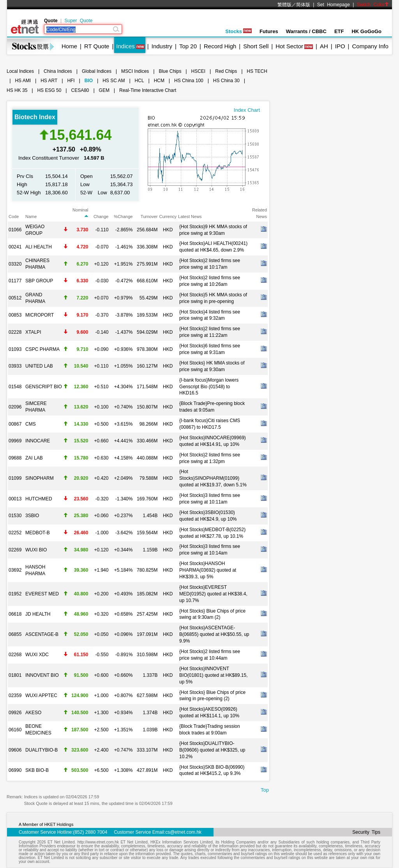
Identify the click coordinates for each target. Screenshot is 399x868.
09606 (15, 750)
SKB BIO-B (37, 770)
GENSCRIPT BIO (44, 387)
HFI (71, 81)
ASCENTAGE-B (42, 634)
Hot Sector (289, 46)
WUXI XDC (37, 655)
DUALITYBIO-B (41, 750)
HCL (139, 81)
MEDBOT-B (38, 533)
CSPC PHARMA (42, 349)
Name (31, 217)
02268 (15, 655)
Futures (269, 31)
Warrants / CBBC (306, 31)
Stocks (238, 31)
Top (265, 790)
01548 (15, 387)
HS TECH (257, 71)
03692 (15, 570)
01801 (15, 675)
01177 (15, 281)
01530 (15, 516)
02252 (15, 533)
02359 (15, 695)
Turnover (149, 217)
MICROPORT (40, 315)
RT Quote (97, 46)
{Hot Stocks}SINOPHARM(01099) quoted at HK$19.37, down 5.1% (213, 478)
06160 (15, 730)
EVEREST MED (42, 594)
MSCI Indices (135, 71)
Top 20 (188, 46)
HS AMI (23, 81)
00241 (15, 247)
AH (324, 46)
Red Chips (226, 71)
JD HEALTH (38, 614)
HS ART (49, 81)
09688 (15, 458)
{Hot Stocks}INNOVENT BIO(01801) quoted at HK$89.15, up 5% (213, 675)
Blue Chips (170, 71)
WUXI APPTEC (41, 695)
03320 (15, 264)
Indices (125, 46)
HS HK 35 (17, 90)
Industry (162, 46)
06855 (15, 634)
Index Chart (247, 110)
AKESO (33, 713)
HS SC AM (114, 81)
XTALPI (33, 332)
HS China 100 (189, 81)
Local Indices (20, 71)
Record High (220, 46)
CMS (31, 424)
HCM (159, 81)
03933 (15, 366)
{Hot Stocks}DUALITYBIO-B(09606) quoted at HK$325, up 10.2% (212, 750)
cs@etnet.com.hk (183, 832)
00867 (15, 424)
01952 (15, 594)
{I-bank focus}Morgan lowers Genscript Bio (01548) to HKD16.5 (209, 387)
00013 (15, 499)
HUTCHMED (39, 499)
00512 (15, 298)
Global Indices (97, 71)
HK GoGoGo (366, 31)
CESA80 (80, 90)
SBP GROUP (39, 281)
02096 (15, 407)
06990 (15, 770)
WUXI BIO (36, 550)
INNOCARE (38, 441)
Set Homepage (334, 5)
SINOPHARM (40, 478)
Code (14, 217)
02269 (15, 550)
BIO (89, 81)
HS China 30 (226, 81)
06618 (15, 614)
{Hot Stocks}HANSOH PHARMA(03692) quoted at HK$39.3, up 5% (208, 570)
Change (101, 217)
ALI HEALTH (39, 247)
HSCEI (199, 71)
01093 (15, 349)
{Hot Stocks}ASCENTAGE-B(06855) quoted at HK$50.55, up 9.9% (214, 634)
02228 (15, 332)
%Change (123, 217)
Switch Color (373, 5)
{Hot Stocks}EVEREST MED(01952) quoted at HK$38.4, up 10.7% (213, 594)
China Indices (58, 71)
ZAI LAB (34, 458)
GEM (104, 90)
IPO (340, 46)
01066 (15, 230)
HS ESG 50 (49, 90)
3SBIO (32, 516)
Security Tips (366, 832)
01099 (15, 478)
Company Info (370, 46)
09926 (15, 713)
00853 (15, 315)
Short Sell (256, 46)
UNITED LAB (39, 366)
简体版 (303, 5)
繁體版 (284, 5)
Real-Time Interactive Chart (148, 90)
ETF (339, 31)
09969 (15, 441)
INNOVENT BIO (42, 675)
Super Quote (78, 21)
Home (69, 46)
